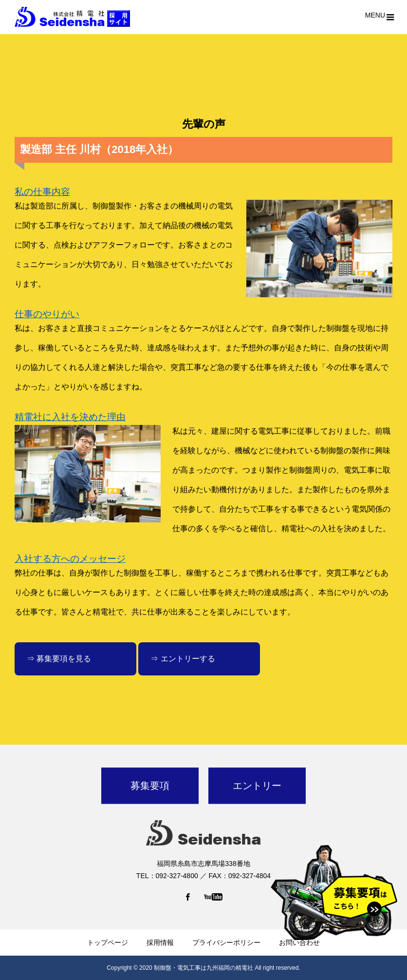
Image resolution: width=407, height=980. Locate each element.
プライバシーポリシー (226, 942)
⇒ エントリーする (183, 659)
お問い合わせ (299, 942)
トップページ (108, 942)
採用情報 (160, 942)
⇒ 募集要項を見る (59, 659)
